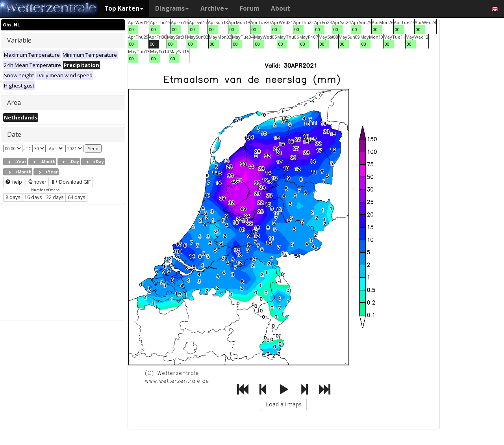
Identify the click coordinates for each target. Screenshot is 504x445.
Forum (249, 8)
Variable (19, 40)
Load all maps (284, 404)
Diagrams (172, 8)
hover (37, 182)
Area (14, 102)
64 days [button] (76, 197)
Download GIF (71, 182)
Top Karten (124, 8)
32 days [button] (55, 197)
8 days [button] (13, 197)
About (281, 8)
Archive (214, 8)
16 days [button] (33, 197)
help (14, 182)
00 (132, 29)
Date (14, 134)
